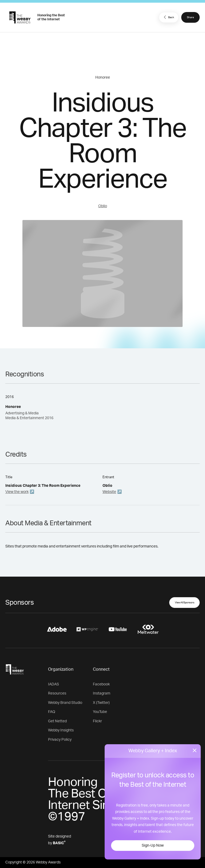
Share (190, 17)
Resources (57, 693)
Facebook (101, 684)
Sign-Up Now (153, 846)
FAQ (52, 712)
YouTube (100, 712)
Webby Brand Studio (65, 703)
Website (109, 492)
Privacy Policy (60, 740)
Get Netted (57, 721)
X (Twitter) (101, 703)
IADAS (54, 684)
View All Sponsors (185, 603)
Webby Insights (61, 730)
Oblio (103, 206)
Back (168, 17)
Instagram (102, 693)
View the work (17, 492)
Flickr (97, 721)
